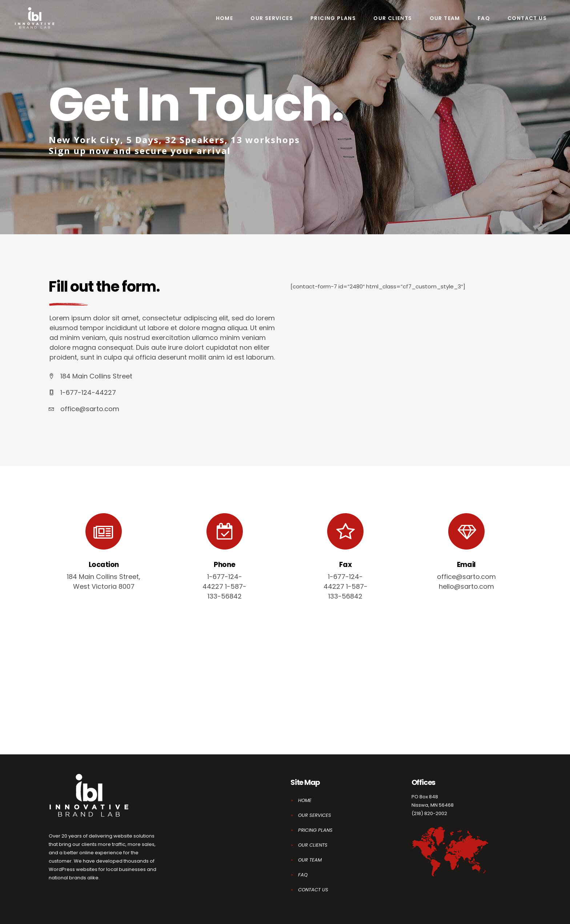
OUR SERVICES (315, 815)
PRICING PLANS (315, 830)
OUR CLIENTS (313, 845)
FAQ (303, 875)
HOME (305, 800)
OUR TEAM (310, 860)
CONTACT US (313, 890)
